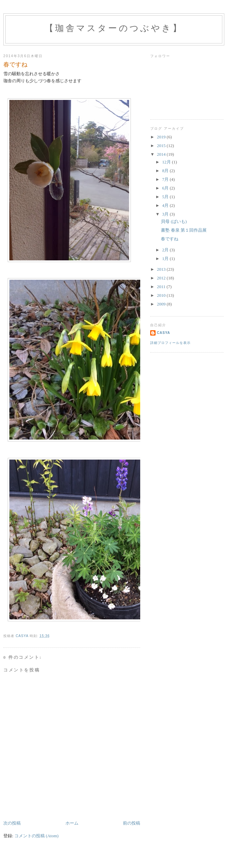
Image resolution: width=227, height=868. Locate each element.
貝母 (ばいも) (174, 221)
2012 (162, 278)
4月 (166, 205)
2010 (162, 295)
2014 (162, 154)
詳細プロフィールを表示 (170, 343)
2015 (162, 146)
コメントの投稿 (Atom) (37, 836)
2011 (162, 287)
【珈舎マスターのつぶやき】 (114, 28)
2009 (162, 304)
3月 (166, 214)
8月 (166, 171)
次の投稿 (12, 823)
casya (164, 333)
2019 (162, 137)
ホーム (72, 823)
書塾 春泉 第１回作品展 (184, 230)
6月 (166, 188)
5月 (166, 197)
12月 (167, 162)
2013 (162, 269)
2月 (166, 250)
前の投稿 (132, 823)
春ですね (170, 239)
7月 (166, 179)
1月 (166, 259)
